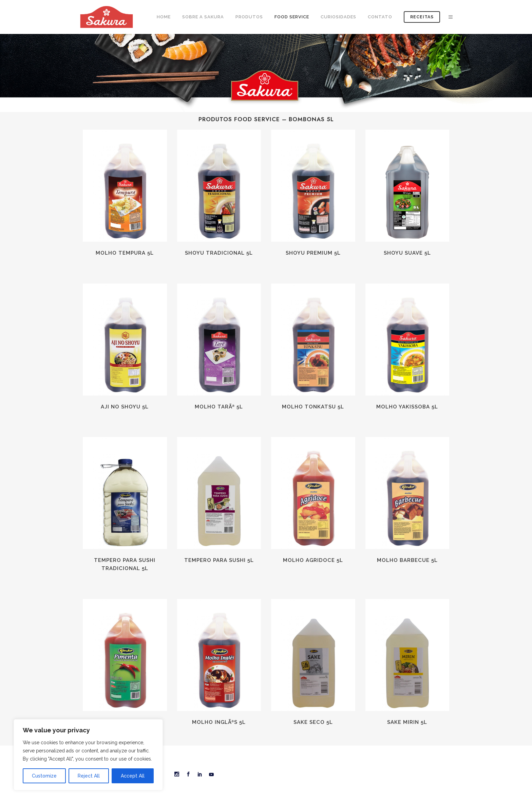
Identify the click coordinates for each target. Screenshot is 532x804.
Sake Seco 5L (313, 722)
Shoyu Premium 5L (313, 253)
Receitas (422, 17)
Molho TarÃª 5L (219, 407)
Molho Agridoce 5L (313, 560)
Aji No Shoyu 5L (125, 407)
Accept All (133, 776)
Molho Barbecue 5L (407, 560)
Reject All (89, 776)
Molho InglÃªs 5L (219, 722)
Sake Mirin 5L (407, 722)
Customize (44, 776)
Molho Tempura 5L (125, 253)
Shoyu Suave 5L (407, 253)
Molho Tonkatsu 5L (313, 407)
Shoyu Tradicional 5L (219, 253)
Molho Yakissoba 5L (407, 407)
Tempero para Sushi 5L (219, 560)
